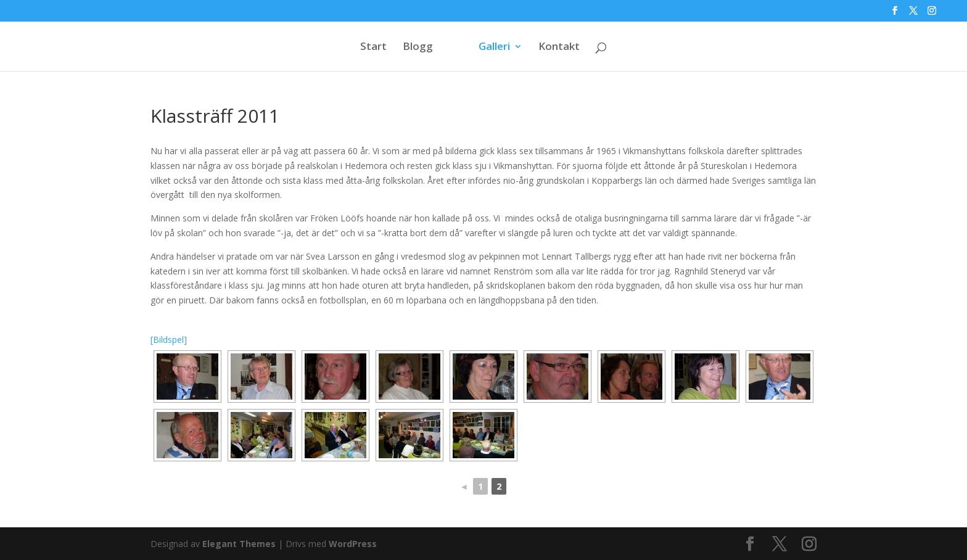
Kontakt (559, 47)
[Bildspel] (169, 340)
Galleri (494, 47)
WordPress (353, 544)
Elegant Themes (239, 544)
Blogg (418, 47)
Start (373, 47)
